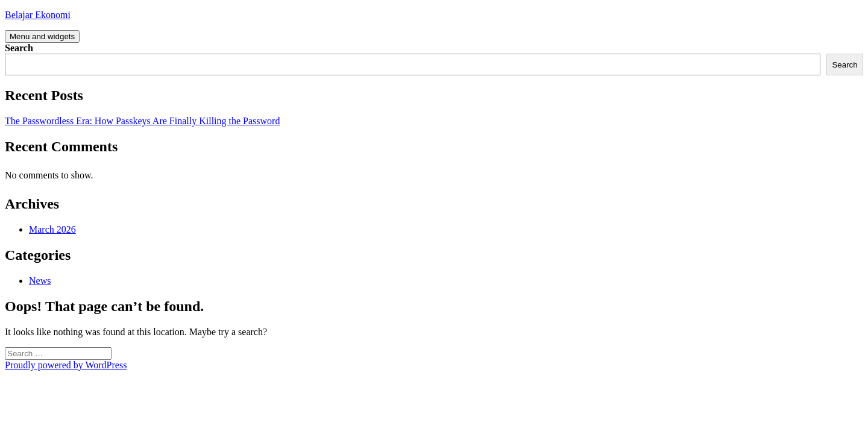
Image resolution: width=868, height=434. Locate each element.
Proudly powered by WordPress (66, 365)
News (40, 281)
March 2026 (52, 229)
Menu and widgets (42, 36)
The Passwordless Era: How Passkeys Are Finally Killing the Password (142, 121)
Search (19, 48)
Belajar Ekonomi (38, 15)
